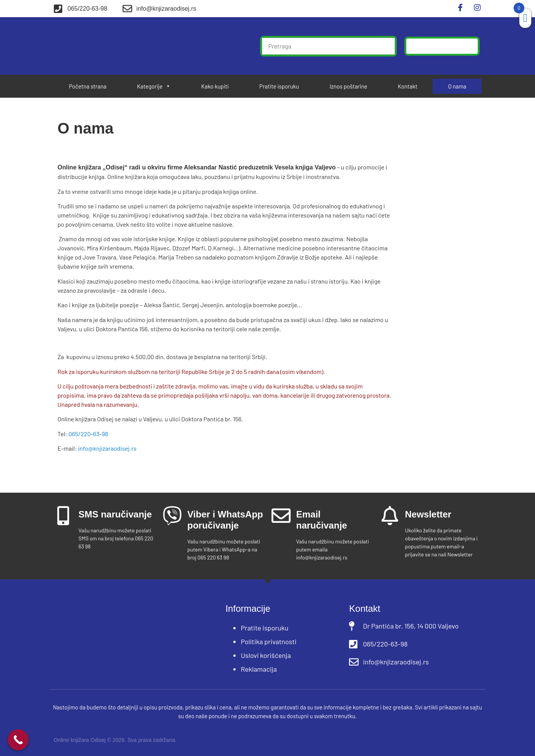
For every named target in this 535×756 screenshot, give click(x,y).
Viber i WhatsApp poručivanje (225, 520)
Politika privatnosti (268, 642)
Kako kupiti (215, 86)
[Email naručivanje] (281, 516)
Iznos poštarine (348, 86)
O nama (457, 86)
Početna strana (88, 86)
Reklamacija (259, 669)
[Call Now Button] (18, 740)
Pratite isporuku (279, 86)
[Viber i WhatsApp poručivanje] (172, 516)
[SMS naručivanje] (63, 516)
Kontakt (408, 86)
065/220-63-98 (88, 434)
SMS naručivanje (115, 514)
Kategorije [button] (154, 86)
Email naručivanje (322, 520)
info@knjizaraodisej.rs (107, 448)
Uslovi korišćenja (266, 655)
